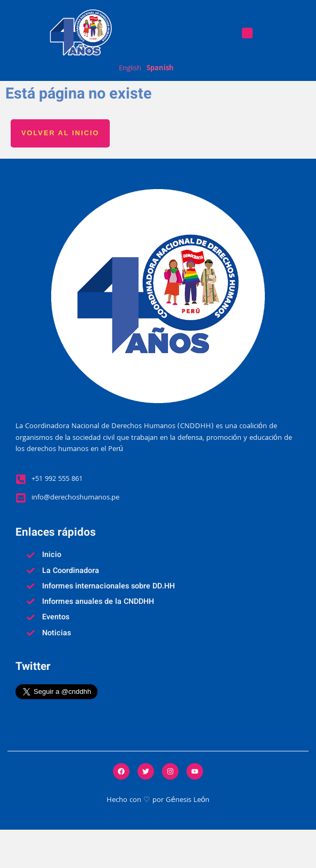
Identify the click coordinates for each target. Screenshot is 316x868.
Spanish (160, 69)
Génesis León (188, 839)
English (130, 69)
